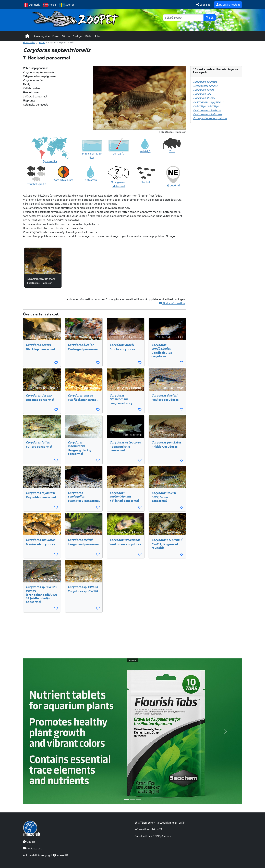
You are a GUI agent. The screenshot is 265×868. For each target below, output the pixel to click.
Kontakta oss (32, 848)
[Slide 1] (126, 800)
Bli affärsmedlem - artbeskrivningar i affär (160, 823)
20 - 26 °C (119, 154)
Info (98, 36)
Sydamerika (50, 161)
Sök (210, 18)
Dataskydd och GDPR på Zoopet (154, 836)
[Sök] (183, 18)
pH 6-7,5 (145, 151)
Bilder (89, 36)
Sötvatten (91, 180)
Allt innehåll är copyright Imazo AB (45, 855)
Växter (66, 36)
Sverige (67, 5)
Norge (49, 5)
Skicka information (172, 303)
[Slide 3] (139, 800)
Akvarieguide (42, 36)
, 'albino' (210, 118)
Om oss (29, 842)
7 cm (172, 151)
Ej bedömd (173, 185)
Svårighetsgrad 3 (36, 184)
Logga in (203, 5)
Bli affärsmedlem (228, 5)
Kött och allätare (63, 180)
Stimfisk (146, 182)
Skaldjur (78, 36)
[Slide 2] (132, 800)
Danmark (32, 5)
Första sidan (29, 42)
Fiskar (56, 36)
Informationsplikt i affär (149, 829)
